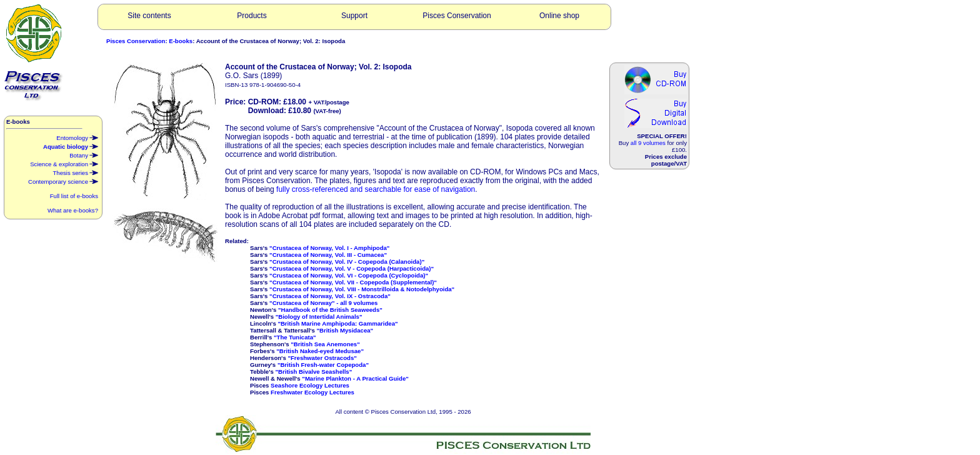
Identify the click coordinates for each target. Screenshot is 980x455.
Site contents (149, 16)
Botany (84, 154)
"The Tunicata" (295, 337)
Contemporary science (63, 181)
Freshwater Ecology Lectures (312, 392)
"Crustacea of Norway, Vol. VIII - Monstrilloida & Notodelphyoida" (362, 289)
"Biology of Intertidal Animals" (319, 317)
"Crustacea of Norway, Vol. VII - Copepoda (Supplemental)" (353, 282)
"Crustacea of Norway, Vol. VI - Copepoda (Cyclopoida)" (349, 275)
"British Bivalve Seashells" (314, 372)
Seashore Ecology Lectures (310, 385)
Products (252, 16)
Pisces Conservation (457, 16)
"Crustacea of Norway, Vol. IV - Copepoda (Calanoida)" (347, 262)
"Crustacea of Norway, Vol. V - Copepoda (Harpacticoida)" (352, 268)
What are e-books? (73, 210)
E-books (181, 41)
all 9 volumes (648, 143)
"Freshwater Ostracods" (322, 358)
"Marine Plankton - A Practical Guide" (355, 378)
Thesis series (75, 172)
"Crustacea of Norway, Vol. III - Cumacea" (328, 255)
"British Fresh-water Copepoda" (323, 365)
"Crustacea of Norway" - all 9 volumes (323, 303)
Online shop (559, 16)
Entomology (77, 137)
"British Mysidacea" (345, 330)
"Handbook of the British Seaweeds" (330, 310)
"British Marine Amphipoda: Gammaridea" (337, 323)
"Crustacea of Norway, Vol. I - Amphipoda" (329, 248)
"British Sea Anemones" (325, 344)
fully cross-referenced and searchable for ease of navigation (376, 189)
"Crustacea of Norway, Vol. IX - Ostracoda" (330, 296)
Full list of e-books (74, 196)
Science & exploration (64, 163)
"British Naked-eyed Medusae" (320, 351)
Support (354, 16)
